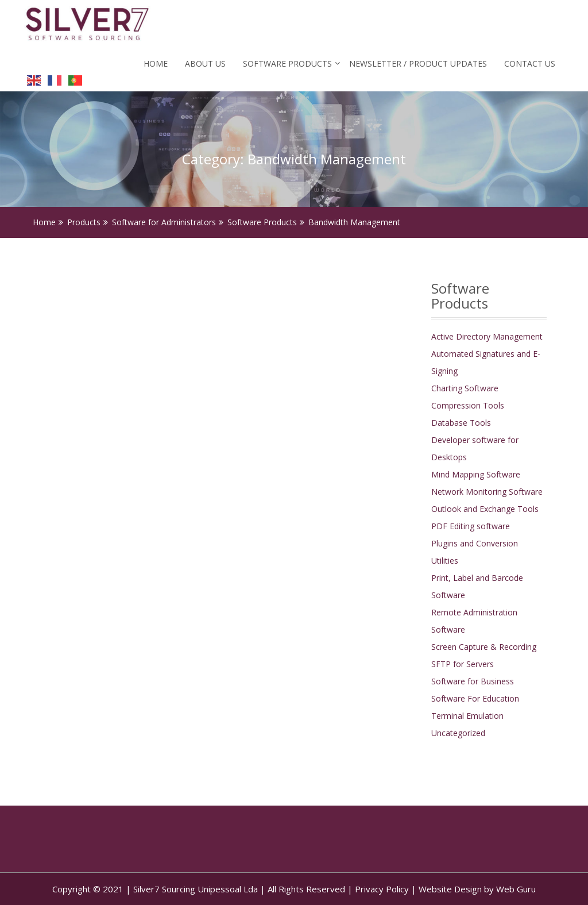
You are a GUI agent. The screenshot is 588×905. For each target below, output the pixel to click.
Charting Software (465, 388)
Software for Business (473, 681)
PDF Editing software (471, 526)
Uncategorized (458, 733)
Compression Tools (468, 405)
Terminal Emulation (467, 716)
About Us (205, 63)
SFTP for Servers (463, 664)
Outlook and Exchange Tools (485, 509)
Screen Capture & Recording (484, 647)
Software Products (287, 63)
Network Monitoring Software (487, 492)
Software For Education (475, 698)
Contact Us (530, 63)
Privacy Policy (382, 889)
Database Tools (461, 423)
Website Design (450, 889)
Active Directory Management (487, 336)
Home (156, 63)
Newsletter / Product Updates (418, 63)
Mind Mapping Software (476, 474)
